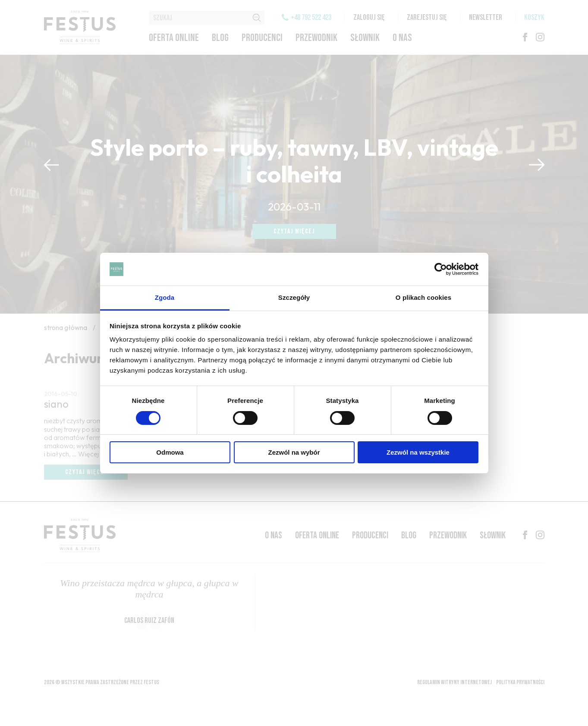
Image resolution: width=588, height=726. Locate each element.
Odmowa (170, 452)
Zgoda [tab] (165, 297)
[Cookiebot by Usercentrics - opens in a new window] (441, 269)
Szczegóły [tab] (294, 297)
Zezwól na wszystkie (418, 452)
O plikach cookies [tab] (423, 297)
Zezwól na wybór (294, 452)
